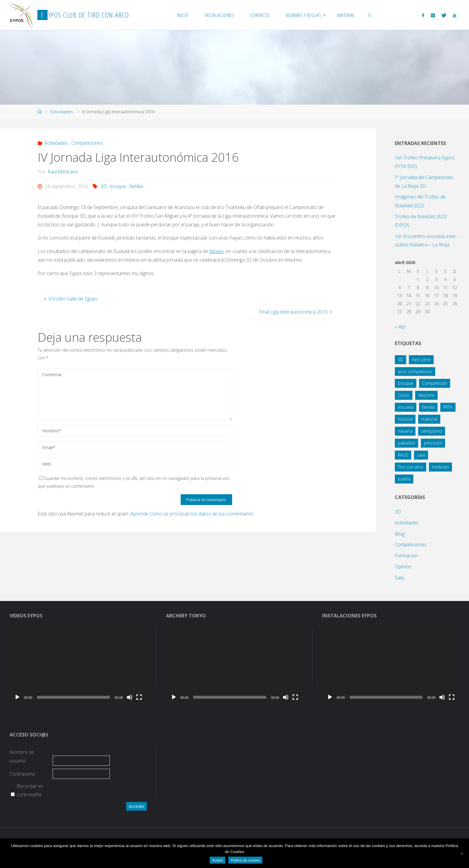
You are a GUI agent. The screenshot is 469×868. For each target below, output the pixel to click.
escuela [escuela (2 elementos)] (406, 407)
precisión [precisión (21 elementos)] (433, 443)
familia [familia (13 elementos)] (428, 407)
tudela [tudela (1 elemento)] (404, 479)
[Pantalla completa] (139, 697)
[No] (462, 853)
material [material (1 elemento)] (429, 419)
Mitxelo (217, 251)
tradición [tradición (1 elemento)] (440, 467)
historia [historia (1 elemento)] (405, 419)
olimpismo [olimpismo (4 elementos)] (432, 431)
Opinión (403, 567)
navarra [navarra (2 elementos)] (405, 431)
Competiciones (87, 143)
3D (104, 186)
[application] (78, 665)
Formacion (406, 556)
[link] (370, 15)
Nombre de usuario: (22, 756)
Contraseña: (23, 774)
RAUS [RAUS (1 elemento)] (403, 455)
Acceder (137, 806)
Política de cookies (245, 860)
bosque (118, 186)
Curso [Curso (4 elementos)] (404, 395)
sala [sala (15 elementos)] (421, 455)
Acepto (217, 860)
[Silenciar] (130, 697)
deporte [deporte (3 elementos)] (426, 395)
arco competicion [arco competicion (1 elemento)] (415, 372)
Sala (399, 578)
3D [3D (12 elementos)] (401, 360)
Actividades (61, 112)
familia (136, 186)
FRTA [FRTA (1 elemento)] (448, 407)
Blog (400, 534)
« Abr (400, 327)
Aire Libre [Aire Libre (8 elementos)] (421, 360)
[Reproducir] (17, 697)
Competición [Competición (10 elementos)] (435, 383)
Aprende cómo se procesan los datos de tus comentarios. (192, 514)
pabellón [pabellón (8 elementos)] (406, 443)
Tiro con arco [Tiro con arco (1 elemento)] (411, 467)
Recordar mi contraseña (30, 790)
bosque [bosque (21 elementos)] (406, 383)
